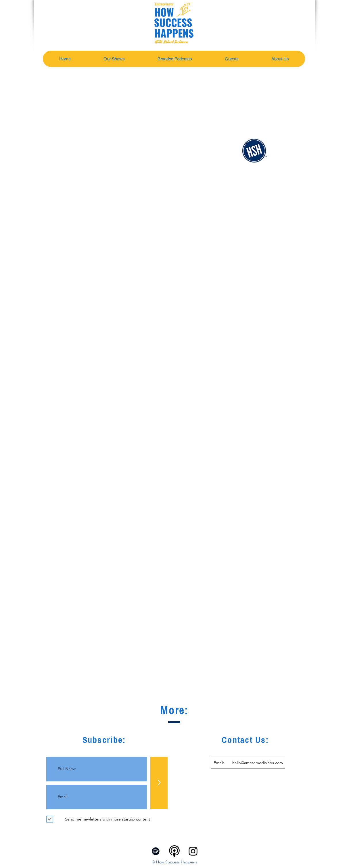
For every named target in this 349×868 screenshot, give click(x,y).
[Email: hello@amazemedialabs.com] (248, 763)
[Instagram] (193, 851)
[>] (159, 783)
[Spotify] (156, 851)
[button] (114, 59)
